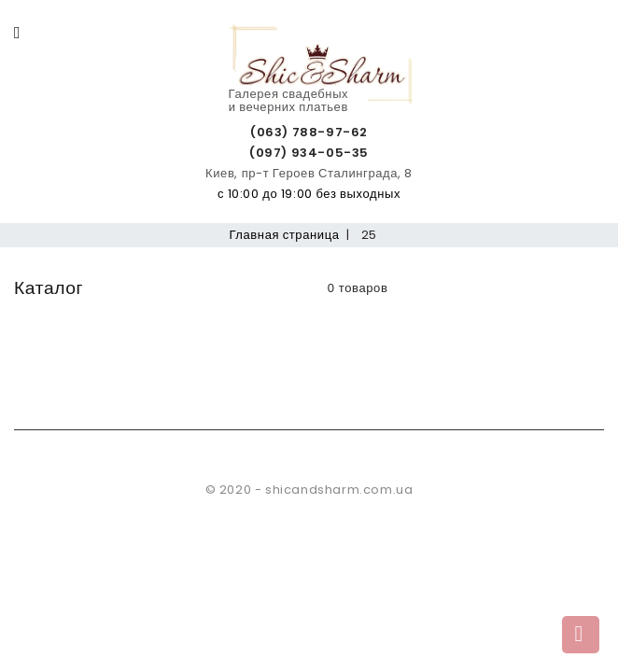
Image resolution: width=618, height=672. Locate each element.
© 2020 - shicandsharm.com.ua (309, 490)
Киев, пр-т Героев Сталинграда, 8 (309, 173)
